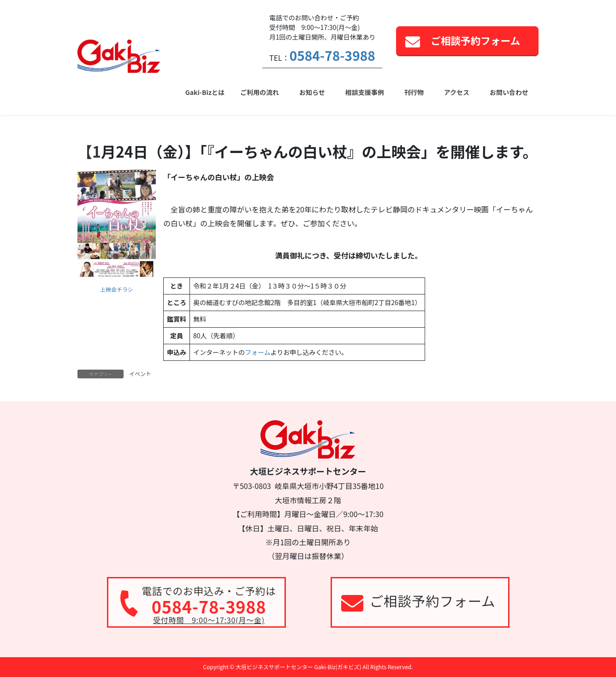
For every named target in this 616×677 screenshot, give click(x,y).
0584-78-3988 (332, 55)
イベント (140, 374)
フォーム (258, 352)
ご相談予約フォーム (475, 40)
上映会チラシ (117, 289)
